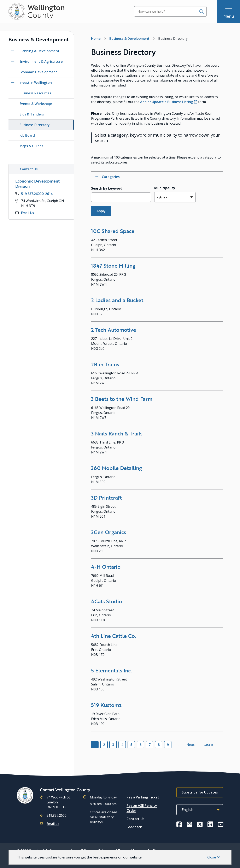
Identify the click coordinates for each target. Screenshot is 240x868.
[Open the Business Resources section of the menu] (13, 93)
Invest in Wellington (36, 83)
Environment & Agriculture (41, 61)
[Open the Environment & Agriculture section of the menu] (13, 61)
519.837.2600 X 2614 (37, 194)
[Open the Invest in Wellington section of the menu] (13, 83)
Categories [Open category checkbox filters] (111, 177)
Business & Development (129, 38)
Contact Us (135, 819)
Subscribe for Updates (200, 792)
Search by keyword (107, 188)
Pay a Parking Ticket (143, 797)
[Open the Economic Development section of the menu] (13, 72)
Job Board (27, 135)
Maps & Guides (31, 146)
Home (96, 38)
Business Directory (35, 125)
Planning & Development (39, 51)
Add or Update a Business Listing (167, 102)
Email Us (28, 213)
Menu (229, 16)
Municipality (165, 188)
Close (212, 857)
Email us (53, 824)
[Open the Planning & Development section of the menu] (13, 51)
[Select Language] (200, 810)
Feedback (134, 827)
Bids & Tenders (32, 114)
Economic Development (38, 72)
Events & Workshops (36, 104)
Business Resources (35, 93)
